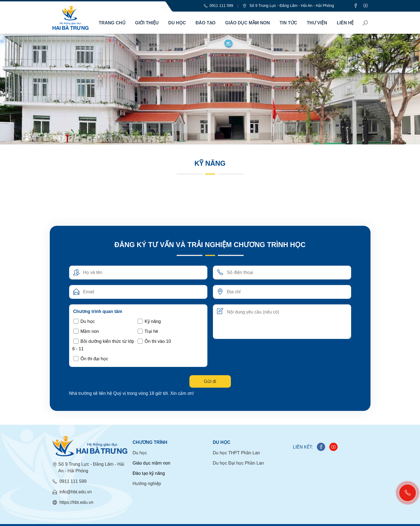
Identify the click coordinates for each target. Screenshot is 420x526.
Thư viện (317, 23)
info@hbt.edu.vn (72, 492)
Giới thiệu (147, 23)
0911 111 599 (70, 481)
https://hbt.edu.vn (73, 502)
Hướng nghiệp (147, 484)
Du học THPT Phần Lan (237, 453)
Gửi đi (210, 381)
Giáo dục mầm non (248, 23)
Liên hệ (345, 23)
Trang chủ (112, 23)
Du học (177, 23)
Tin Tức (288, 23)
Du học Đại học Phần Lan (238, 463)
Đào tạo (205, 23)
